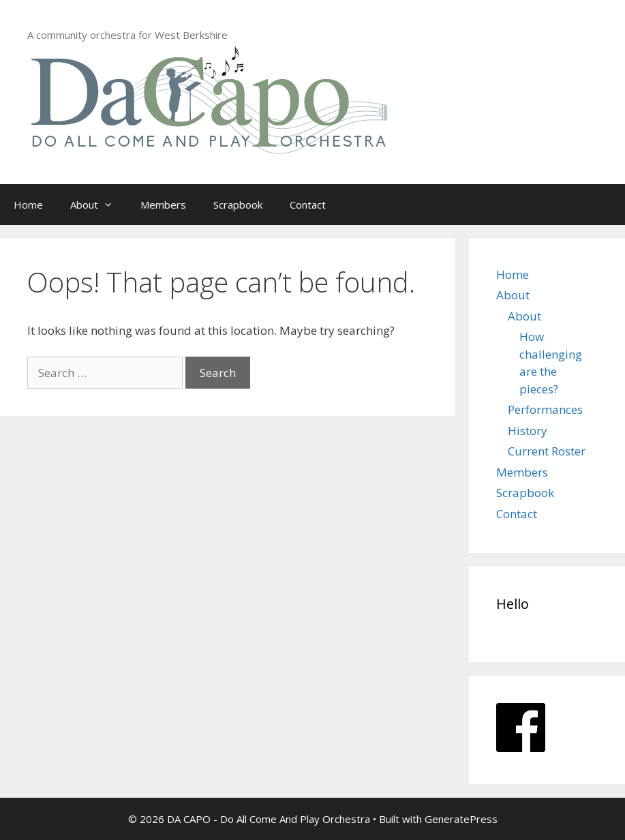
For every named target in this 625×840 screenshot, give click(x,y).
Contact (308, 205)
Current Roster (547, 451)
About (98, 205)
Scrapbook (238, 205)
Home (28, 205)
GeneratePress (461, 819)
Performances (545, 409)
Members (163, 205)
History (528, 431)
